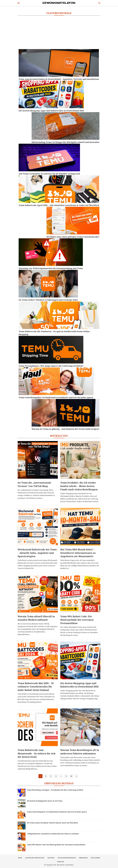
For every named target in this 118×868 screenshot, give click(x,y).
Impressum (83, 858)
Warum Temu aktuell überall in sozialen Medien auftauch (36, 618)
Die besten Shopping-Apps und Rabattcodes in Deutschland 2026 (79, 685)
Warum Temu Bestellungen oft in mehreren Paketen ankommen (80, 752)
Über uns (61, 862)
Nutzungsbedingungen (67, 858)
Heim (20, 858)
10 (71, 776)
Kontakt (51, 858)
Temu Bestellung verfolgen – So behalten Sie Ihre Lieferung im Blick (55, 790)
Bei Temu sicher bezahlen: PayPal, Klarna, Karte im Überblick (52, 823)
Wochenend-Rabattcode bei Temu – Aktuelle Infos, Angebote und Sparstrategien (37, 553)
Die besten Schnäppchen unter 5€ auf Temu (45, 801)
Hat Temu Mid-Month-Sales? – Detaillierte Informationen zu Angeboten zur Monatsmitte (78, 553)
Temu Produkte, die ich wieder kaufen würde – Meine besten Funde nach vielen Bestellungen (79, 486)
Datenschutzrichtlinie (35, 858)
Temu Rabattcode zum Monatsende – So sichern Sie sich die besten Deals (37, 753)
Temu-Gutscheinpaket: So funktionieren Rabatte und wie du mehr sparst (57, 812)
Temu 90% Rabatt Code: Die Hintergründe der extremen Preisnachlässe (77, 620)
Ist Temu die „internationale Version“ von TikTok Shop (34, 484)
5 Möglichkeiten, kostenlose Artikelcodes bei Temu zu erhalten (53, 834)
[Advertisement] (59, 32)
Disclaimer (95, 858)
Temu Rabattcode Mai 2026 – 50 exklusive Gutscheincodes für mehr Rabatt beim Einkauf (36, 687)
